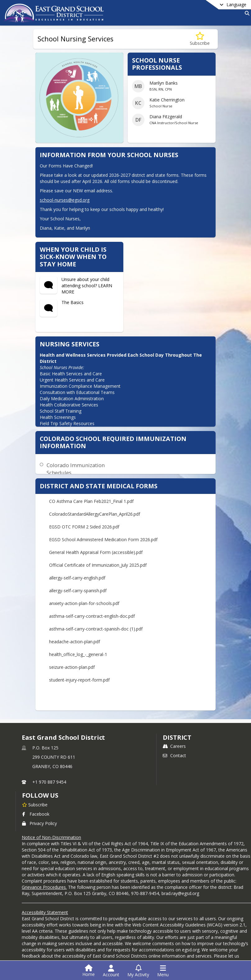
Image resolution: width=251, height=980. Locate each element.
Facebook (36, 814)
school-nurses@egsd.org (65, 200)
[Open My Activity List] (138, 971)
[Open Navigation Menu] (163, 971)
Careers (174, 746)
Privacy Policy (39, 823)
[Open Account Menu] (111, 971)
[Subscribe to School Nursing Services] (200, 39)
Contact (174, 755)
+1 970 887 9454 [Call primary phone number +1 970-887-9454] (49, 782)
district (177, 737)
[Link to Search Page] (246, 13)
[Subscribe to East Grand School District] (35, 804)
